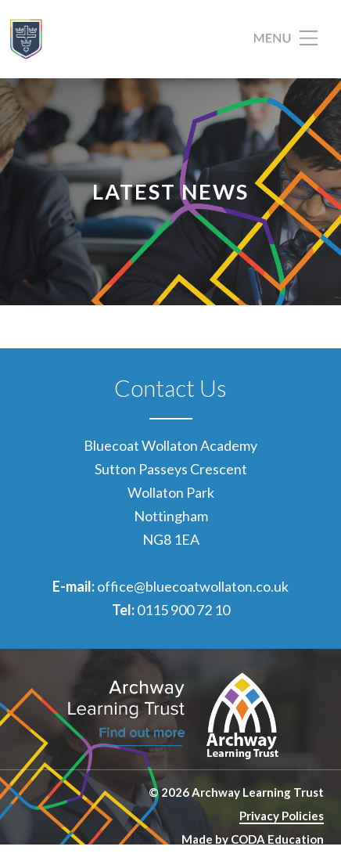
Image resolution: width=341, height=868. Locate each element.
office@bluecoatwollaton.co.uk (193, 586)
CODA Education (277, 839)
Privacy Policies (282, 816)
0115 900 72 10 (183, 610)
